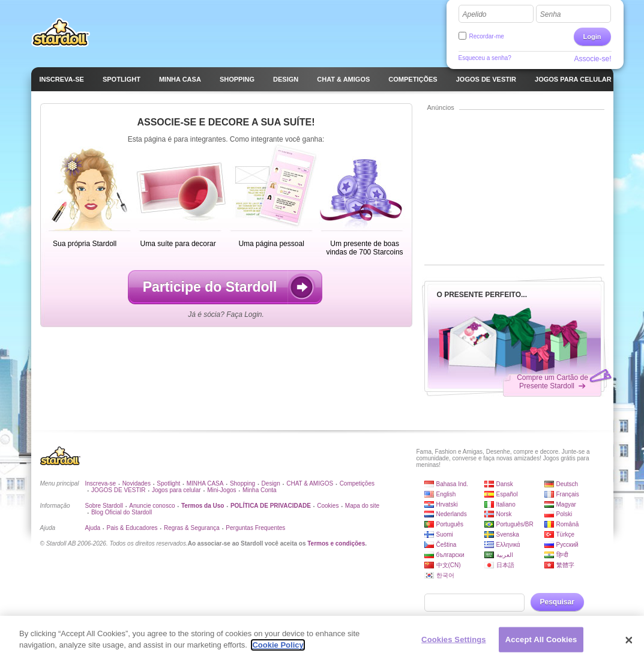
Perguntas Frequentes (255, 528)
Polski (564, 514)
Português (450, 524)
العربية (505, 555)
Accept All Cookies (541, 648)
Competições (357, 483)
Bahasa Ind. (452, 484)
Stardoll (61, 32)
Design (271, 483)
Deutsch (567, 484)
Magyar (566, 504)
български (450, 555)
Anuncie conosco (152, 506)
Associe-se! (592, 59)
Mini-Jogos (221, 490)
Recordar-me (487, 36)
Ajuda (93, 528)
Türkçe (566, 534)
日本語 (505, 565)
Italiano (506, 504)
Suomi (445, 534)
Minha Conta (260, 490)
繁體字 (565, 565)
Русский (567, 545)
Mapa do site (362, 506)
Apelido (475, 14)
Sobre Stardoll (104, 506)
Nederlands (452, 514)
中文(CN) (449, 565)
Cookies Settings (454, 648)
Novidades (137, 483)
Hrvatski (447, 504)
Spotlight (168, 483)
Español (507, 494)
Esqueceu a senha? (485, 58)
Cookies (328, 506)
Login (592, 37)
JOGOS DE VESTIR (119, 490)
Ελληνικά (508, 545)
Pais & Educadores (132, 528)
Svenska (508, 534)
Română (568, 524)
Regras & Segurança (192, 528)
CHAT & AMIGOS (310, 483)
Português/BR (515, 524)
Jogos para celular (176, 490)
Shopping (242, 483)
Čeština (447, 545)
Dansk (505, 484)
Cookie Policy (278, 654)
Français (568, 494)
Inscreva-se (101, 483)
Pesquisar (557, 602)
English (446, 494)
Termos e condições (336, 543)
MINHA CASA (205, 483)
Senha (551, 14)
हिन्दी (562, 555)
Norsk (504, 514)
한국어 (445, 575)
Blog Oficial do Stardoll (122, 512)
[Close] (629, 649)
